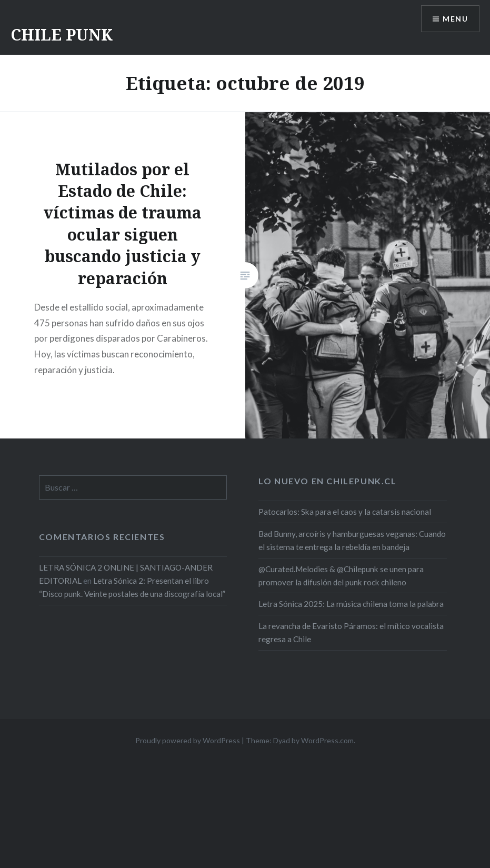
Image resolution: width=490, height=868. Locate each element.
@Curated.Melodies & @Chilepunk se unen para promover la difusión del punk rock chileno (341, 576)
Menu (455, 19)
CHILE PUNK (62, 34)
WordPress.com (327, 740)
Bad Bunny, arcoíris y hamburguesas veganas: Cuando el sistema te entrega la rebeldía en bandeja (352, 540)
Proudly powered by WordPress (188, 740)
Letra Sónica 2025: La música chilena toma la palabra (351, 604)
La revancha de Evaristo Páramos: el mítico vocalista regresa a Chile (351, 632)
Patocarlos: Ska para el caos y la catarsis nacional (345, 512)
